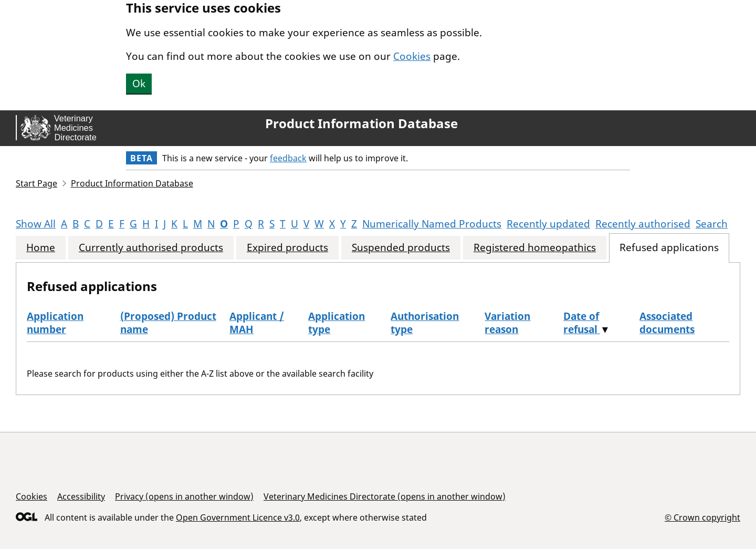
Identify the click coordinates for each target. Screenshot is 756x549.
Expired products (287, 248)
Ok (139, 84)
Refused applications (669, 248)
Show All (36, 224)
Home (41, 248)
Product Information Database (361, 123)
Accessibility (81, 496)
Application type (337, 323)
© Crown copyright (702, 517)
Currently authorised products (151, 248)
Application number (55, 323)
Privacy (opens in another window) (184, 496)
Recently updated (548, 224)
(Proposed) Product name (168, 323)
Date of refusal (582, 323)
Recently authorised (643, 224)
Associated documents (667, 323)
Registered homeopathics (535, 248)
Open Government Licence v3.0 (238, 517)
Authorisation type (425, 323)
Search (712, 224)
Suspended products (401, 248)
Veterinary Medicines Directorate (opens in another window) (385, 496)
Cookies (412, 56)
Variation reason (507, 323)
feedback (288, 158)
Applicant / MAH (257, 323)
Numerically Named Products (432, 224)
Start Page (36, 183)
